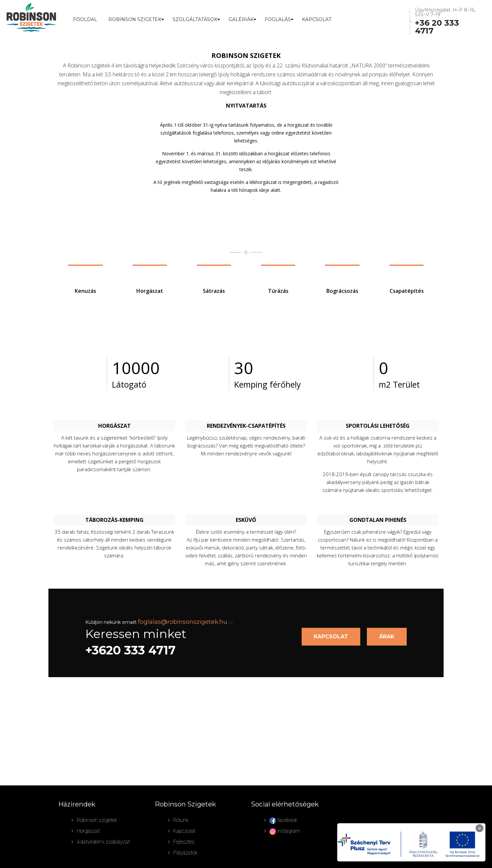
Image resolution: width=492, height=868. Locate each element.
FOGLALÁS (278, 19)
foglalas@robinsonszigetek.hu (183, 622)
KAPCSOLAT (331, 637)
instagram (285, 831)
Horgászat (88, 831)
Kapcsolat (317, 19)
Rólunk (181, 820)
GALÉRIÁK (241, 19)
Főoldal (85, 19)
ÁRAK (387, 637)
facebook (283, 820)
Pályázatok (185, 853)
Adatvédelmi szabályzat (103, 842)
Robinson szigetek (97, 820)
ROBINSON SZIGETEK (135, 19)
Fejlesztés (184, 842)
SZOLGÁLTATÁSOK (195, 19)
